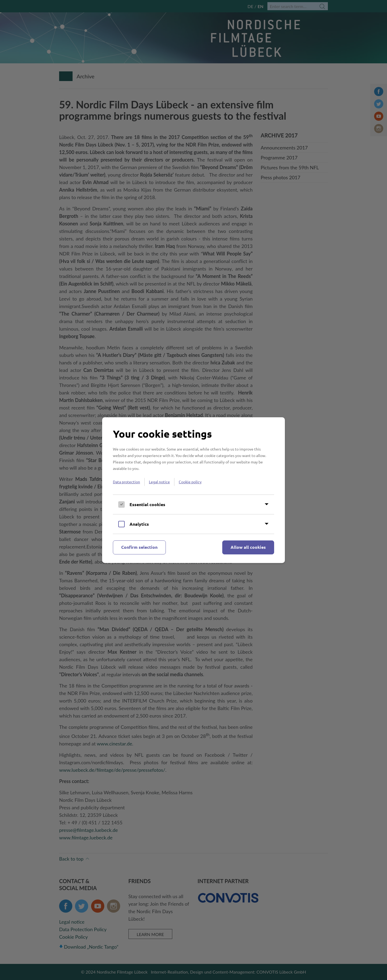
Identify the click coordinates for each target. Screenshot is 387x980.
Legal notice (159, 482)
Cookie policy (190, 482)
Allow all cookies (248, 547)
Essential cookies (147, 504)
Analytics (139, 524)
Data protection (126, 482)
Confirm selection (139, 547)
